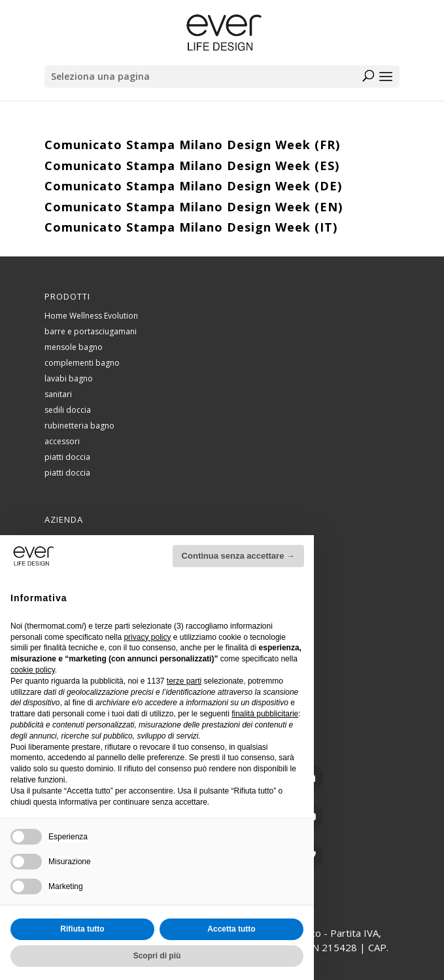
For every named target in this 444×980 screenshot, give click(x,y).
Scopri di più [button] (157, 956)
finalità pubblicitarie (265, 714)
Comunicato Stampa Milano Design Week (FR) (192, 145)
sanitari (58, 394)
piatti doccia (67, 457)
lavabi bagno (69, 378)
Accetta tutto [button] (231, 929)
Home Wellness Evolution (91, 316)
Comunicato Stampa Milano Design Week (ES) (192, 166)
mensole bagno (74, 347)
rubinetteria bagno (79, 426)
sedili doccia (68, 410)
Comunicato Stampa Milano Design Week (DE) (193, 186)
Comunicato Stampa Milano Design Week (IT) (191, 227)
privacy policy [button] (147, 637)
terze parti (184, 681)
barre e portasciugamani (91, 331)
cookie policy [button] (33, 670)
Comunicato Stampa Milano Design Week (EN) (194, 207)
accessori (62, 441)
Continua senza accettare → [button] (238, 556)
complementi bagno (82, 363)
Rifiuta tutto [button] (82, 929)
